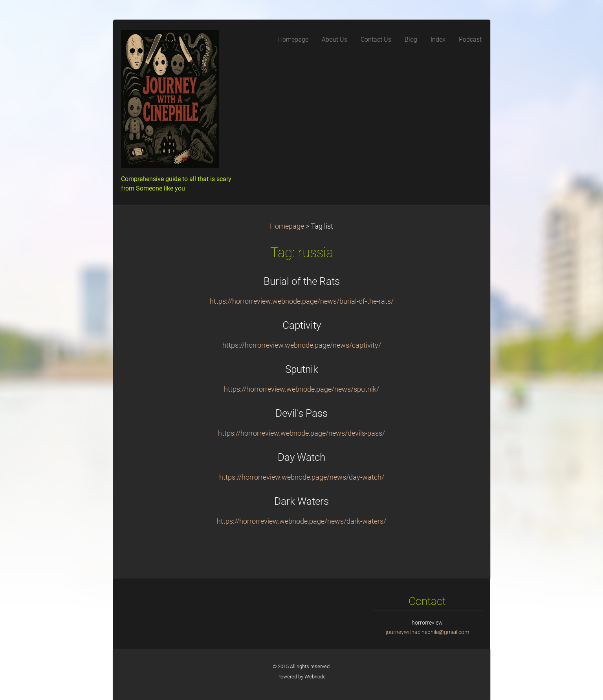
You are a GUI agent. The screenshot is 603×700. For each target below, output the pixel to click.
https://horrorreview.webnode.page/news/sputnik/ (301, 389)
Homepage (287, 226)
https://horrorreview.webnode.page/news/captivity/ (302, 345)
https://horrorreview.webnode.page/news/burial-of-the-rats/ (302, 301)
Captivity (302, 325)
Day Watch (301, 457)
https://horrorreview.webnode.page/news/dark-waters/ (301, 521)
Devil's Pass (301, 413)
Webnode (315, 677)
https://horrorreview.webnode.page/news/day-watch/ (302, 477)
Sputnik (302, 369)
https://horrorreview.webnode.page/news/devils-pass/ (301, 433)
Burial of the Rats (302, 281)
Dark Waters (301, 501)
